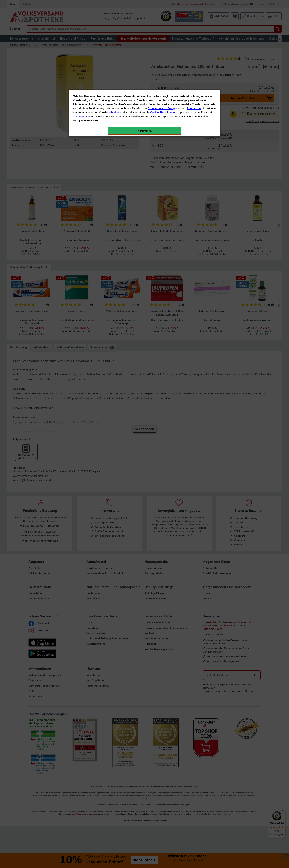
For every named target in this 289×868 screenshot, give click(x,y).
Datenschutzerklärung (161, 83)
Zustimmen (80, 91)
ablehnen (115, 87)
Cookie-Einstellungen (163, 87)
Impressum (194, 83)
